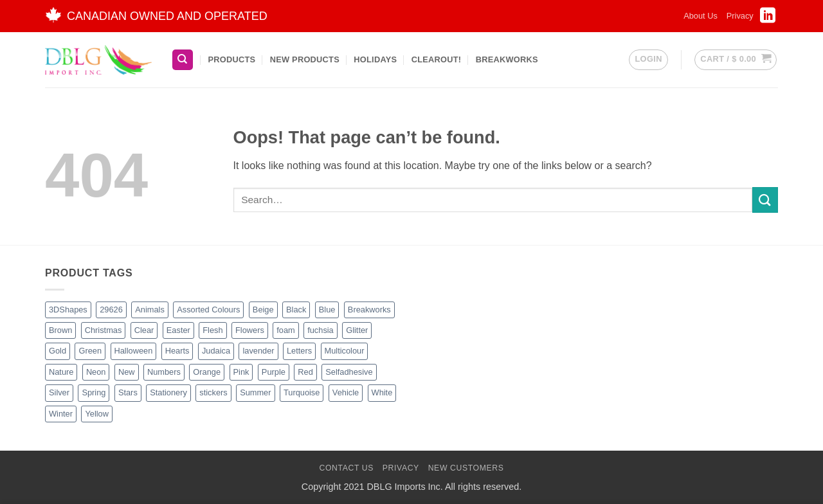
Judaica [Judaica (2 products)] (216, 351)
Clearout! (437, 59)
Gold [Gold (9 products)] (58, 351)
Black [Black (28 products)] (296, 310)
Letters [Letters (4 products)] (299, 351)
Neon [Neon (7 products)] (96, 372)
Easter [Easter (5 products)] (178, 330)
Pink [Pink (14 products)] (241, 372)
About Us (701, 16)
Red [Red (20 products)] (305, 372)
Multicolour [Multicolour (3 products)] (345, 351)
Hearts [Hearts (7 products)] (177, 351)
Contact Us (346, 468)
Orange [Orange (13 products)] (207, 372)
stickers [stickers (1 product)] (213, 392)
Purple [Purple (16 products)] (274, 372)
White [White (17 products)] (382, 392)
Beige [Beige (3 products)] (263, 310)
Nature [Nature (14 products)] (61, 372)
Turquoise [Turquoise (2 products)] (302, 392)
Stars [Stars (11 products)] (128, 392)
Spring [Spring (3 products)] (94, 392)
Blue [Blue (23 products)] (327, 310)
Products (231, 59)
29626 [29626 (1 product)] (111, 310)
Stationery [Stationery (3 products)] (168, 392)
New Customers (466, 468)
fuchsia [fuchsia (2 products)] (321, 330)
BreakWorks (507, 59)
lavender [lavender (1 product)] (258, 351)
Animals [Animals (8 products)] (150, 310)
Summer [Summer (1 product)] (255, 392)
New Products (305, 59)
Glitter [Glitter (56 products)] (357, 330)
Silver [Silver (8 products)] (59, 392)
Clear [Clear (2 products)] (144, 330)
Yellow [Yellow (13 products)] (97, 414)
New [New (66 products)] (127, 372)
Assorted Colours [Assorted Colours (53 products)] (208, 310)
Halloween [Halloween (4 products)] (134, 351)
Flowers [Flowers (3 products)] (250, 330)
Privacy (740, 16)
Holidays (375, 59)
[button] (648, 60)
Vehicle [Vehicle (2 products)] (346, 392)
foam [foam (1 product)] (285, 330)
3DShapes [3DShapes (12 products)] (68, 310)
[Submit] (765, 200)
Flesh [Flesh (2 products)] (213, 330)
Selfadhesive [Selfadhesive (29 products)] (349, 372)
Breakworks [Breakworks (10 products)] (369, 310)
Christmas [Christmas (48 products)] (104, 330)
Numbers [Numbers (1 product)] (164, 372)
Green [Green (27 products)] (90, 351)
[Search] (183, 60)
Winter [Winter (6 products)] (61, 414)
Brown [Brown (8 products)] (60, 330)
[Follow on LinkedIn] (768, 19)
